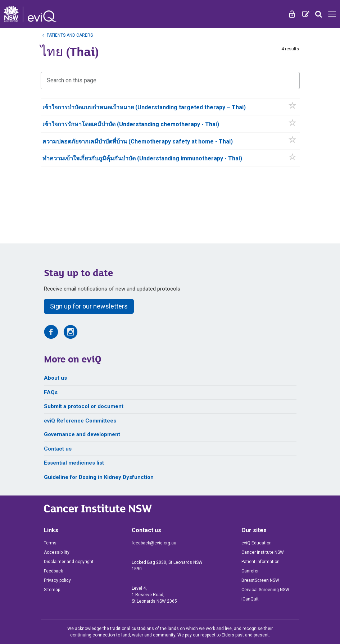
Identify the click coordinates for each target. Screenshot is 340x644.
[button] (293, 107)
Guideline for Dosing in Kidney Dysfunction (99, 477)
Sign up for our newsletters (89, 306)
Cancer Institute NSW (263, 552)
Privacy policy (57, 580)
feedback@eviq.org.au (154, 543)
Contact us (58, 449)
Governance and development (82, 434)
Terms (50, 543)
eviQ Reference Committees (80, 421)
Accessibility (57, 552)
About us (55, 378)
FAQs (51, 392)
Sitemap (52, 590)
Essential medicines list (74, 463)
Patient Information (260, 562)
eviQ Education (257, 543)
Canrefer (250, 571)
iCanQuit (250, 599)
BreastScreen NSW (260, 580)
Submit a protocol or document (84, 406)
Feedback (53, 571)
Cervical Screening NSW (265, 590)
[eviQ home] (30, 14)
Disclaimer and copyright (69, 562)
